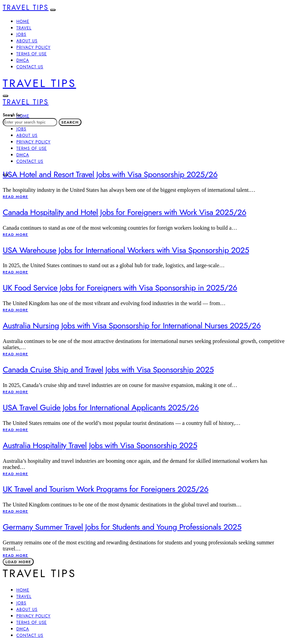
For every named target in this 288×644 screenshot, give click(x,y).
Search (70, 122)
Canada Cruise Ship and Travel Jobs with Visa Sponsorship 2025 (108, 369)
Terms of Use (32, 54)
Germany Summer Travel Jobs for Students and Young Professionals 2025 (122, 527)
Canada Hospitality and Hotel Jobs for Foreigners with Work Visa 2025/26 (125, 212)
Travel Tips (26, 8)
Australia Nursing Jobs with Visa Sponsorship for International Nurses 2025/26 (132, 325)
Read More (16, 197)
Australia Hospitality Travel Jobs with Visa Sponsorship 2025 (100, 445)
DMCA (23, 60)
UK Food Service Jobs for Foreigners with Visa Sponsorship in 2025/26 (120, 288)
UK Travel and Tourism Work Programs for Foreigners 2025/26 (105, 489)
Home (23, 22)
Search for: (13, 115)
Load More (18, 562)
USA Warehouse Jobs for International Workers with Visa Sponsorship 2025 (126, 250)
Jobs (21, 34)
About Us (27, 41)
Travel (24, 28)
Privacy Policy (33, 47)
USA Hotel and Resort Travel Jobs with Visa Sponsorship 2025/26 (110, 174)
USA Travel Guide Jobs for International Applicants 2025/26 (101, 407)
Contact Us (30, 67)
